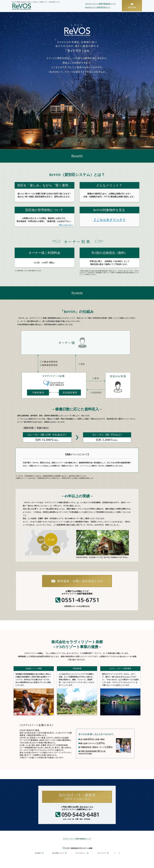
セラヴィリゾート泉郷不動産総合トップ (99, 4)
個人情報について (58, 853)
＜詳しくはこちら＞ (66, 225)
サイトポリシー (81, 853)
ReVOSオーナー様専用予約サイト (97, 7)
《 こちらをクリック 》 (109, 220)
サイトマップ (102, 853)
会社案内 (38, 853)
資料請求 (132, 6)
